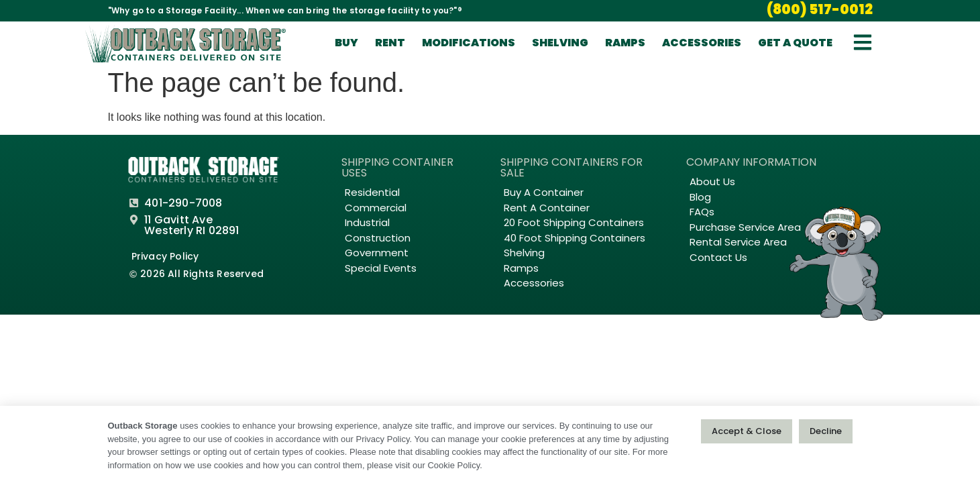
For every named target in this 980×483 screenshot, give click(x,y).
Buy (346, 44)
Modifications (469, 44)
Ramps (625, 44)
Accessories (702, 44)
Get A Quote (795, 44)
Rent (390, 44)
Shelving (560, 44)
